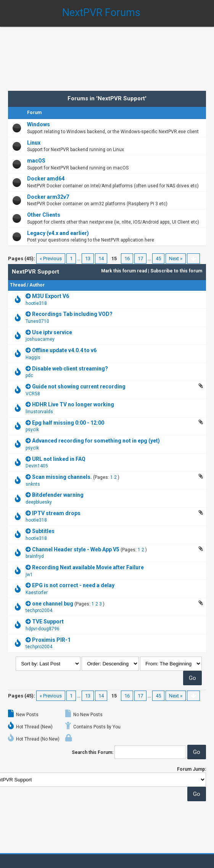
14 (101, 258)
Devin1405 (37, 466)
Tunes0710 (37, 321)
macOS (36, 161)
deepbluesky (39, 502)
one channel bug (53, 604)
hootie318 (36, 303)
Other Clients (44, 215)
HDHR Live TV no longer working (73, 404)
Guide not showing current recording (79, 386)
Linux (34, 143)
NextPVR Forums (101, 13)
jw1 (29, 575)
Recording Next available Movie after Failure (88, 567)
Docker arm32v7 (48, 197)
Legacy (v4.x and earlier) (58, 233)
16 (127, 258)
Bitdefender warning (58, 495)
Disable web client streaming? (70, 369)
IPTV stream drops (56, 513)
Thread (18, 285)
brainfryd (35, 556)
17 (140, 258)
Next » (176, 258)
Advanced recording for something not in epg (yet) (96, 441)
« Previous (51, 258)
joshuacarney (40, 339)
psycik (32, 430)
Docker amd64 (46, 179)
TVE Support (48, 622)
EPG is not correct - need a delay (73, 585)
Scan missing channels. (62, 477)
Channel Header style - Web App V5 (76, 549)
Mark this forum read (124, 271)
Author (37, 285)
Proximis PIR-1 (51, 640)
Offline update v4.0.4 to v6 (64, 350)
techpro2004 (39, 610)
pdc (29, 375)
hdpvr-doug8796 (43, 629)
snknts (33, 484)
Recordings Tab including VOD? (72, 314)
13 (88, 258)
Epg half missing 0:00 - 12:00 (68, 423)
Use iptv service (52, 332)
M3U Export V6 (51, 296)
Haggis (33, 358)
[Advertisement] (107, 53)
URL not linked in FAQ (59, 459)
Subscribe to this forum (176, 271)
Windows (39, 124)
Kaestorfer (37, 593)
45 (158, 258)
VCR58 (33, 394)
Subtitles (43, 531)
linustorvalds (39, 412)
